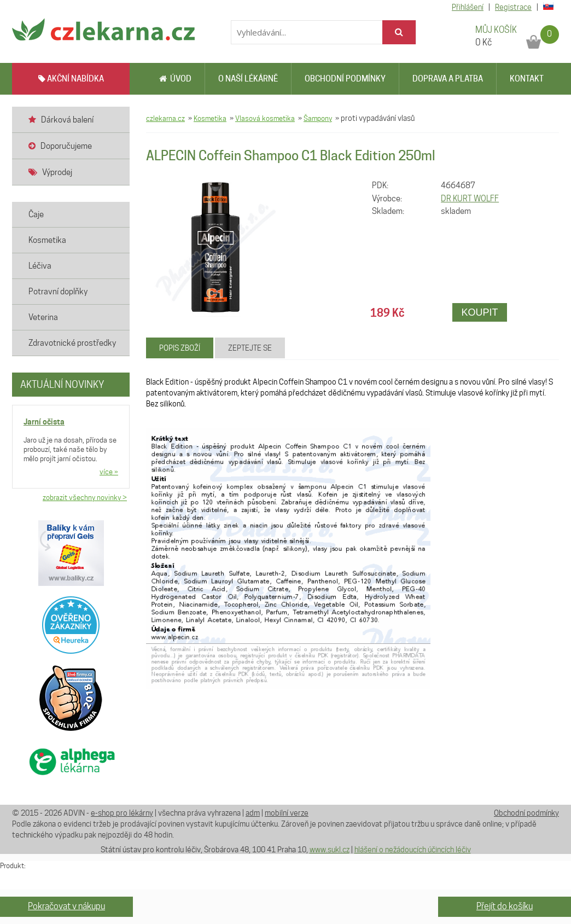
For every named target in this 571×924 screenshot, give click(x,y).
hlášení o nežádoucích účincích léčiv (413, 850)
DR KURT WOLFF (470, 199)
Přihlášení (468, 7)
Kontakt (527, 79)
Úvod (175, 79)
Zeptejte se (250, 348)
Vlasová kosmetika (265, 118)
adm (253, 813)
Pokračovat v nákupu (66, 906)
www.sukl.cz (330, 850)
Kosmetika (210, 118)
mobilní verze (287, 813)
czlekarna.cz (165, 118)
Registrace (513, 7)
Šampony (318, 118)
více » (109, 472)
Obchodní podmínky (345, 79)
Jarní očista (44, 422)
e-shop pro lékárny (122, 813)
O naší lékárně (248, 79)
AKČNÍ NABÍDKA (71, 79)
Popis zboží (180, 348)
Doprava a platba (448, 79)
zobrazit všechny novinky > (85, 497)
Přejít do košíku (505, 906)
